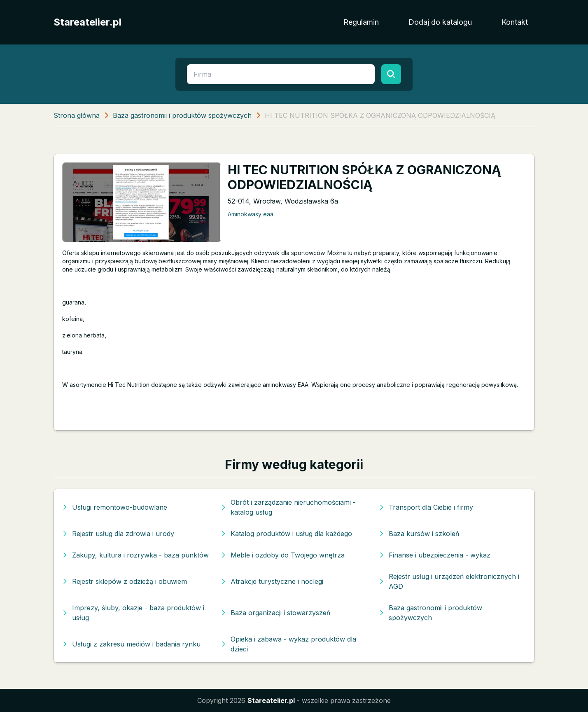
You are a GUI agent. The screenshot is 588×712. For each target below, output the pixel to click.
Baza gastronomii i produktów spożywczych (182, 115)
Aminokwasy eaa (251, 214)
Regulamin (361, 22)
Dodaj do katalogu (440, 22)
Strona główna (77, 115)
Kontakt (515, 22)
